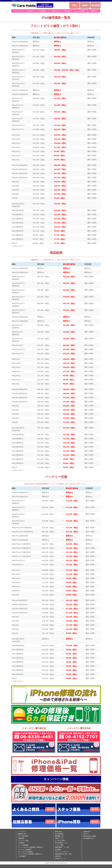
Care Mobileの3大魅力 (43, 11)
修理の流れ (30, 11)
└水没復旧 (21, 843)
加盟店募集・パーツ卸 (62, 847)
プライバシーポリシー (62, 852)
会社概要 (58, 850)
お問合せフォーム (61, 859)
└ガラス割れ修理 (23, 836)
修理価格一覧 (68, 11)
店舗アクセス (59, 838)
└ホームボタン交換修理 (25, 852)
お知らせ (86, 834)
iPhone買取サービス (61, 843)
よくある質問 (81, 11)
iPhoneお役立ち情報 (90, 836)
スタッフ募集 (59, 845)
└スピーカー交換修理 (24, 850)
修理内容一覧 (56, 11)
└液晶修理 (21, 838)
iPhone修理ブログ (89, 838)
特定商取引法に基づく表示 (63, 854)
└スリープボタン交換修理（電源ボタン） (31, 854)
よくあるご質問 (60, 841)
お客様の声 (94, 11)
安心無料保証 (59, 834)
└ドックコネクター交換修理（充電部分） (31, 847)
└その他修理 (22, 856)
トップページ (17, 11)
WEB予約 (58, 856)
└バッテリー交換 (23, 841)
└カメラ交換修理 (23, 845)
